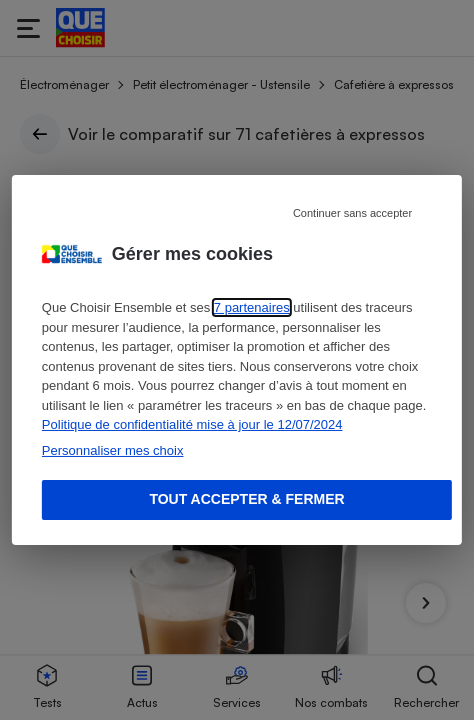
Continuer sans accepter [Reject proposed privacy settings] (352, 213)
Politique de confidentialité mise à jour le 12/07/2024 (192, 424)
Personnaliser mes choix (113, 450)
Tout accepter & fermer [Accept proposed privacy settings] (246, 499)
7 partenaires (252, 307)
